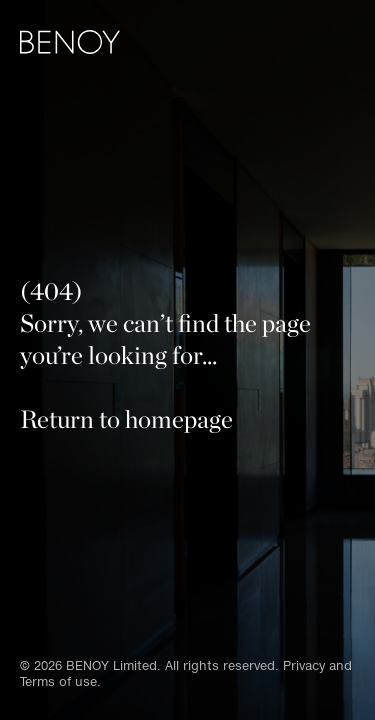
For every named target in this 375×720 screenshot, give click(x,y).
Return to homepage (126, 419)
